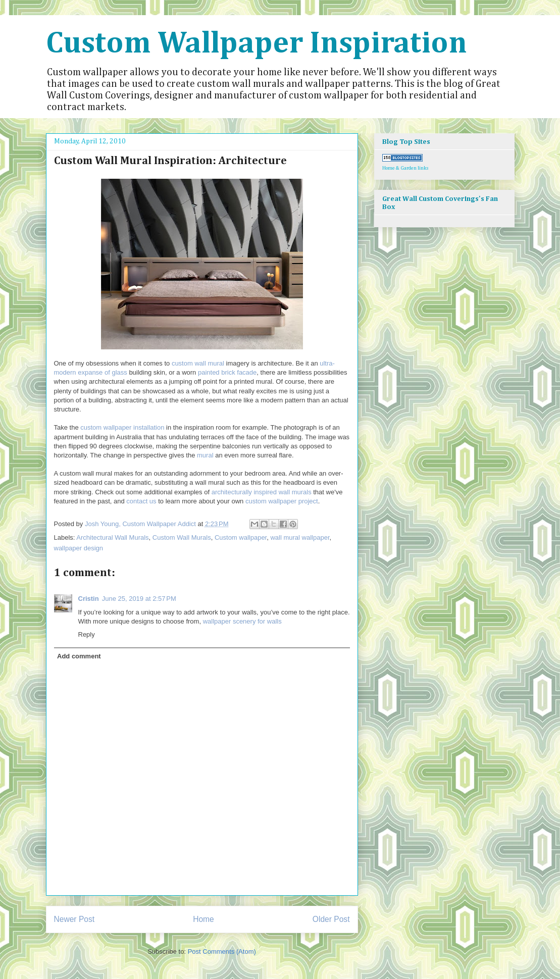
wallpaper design (79, 548)
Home (203, 919)
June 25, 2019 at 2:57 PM (139, 599)
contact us (141, 501)
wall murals (295, 492)
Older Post (331, 919)
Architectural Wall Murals (112, 537)
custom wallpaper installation (122, 427)
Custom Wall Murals (182, 537)
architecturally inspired (244, 492)
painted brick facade (227, 372)
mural (205, 455)
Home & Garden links (405, 168)
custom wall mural (198, 363)
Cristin (89, 599)
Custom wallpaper (241, 537)
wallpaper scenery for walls (242, 621)
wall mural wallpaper (300, 537)
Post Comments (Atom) (222, 951)
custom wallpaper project (282, 501)
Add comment (79, 656)
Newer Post (74, 919)
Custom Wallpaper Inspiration (257, 44)
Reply (87, 634)
